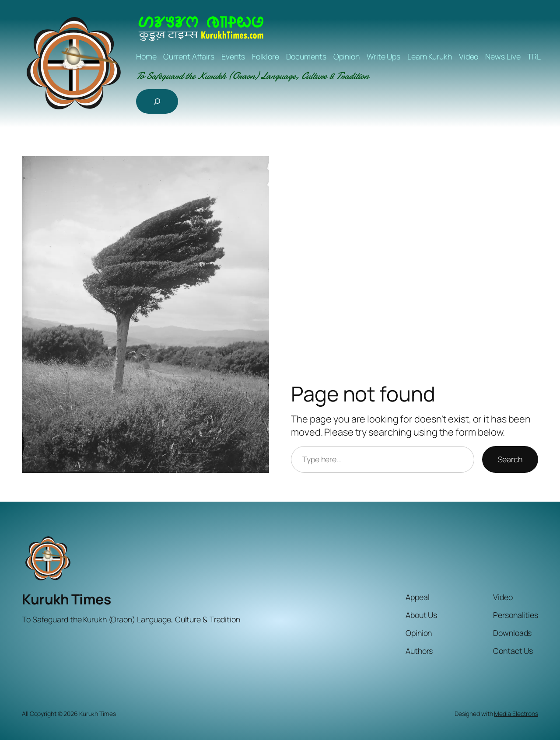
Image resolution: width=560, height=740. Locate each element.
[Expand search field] (157, 101)
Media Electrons (516, 714)
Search (510, 459)
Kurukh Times (66, 599)
